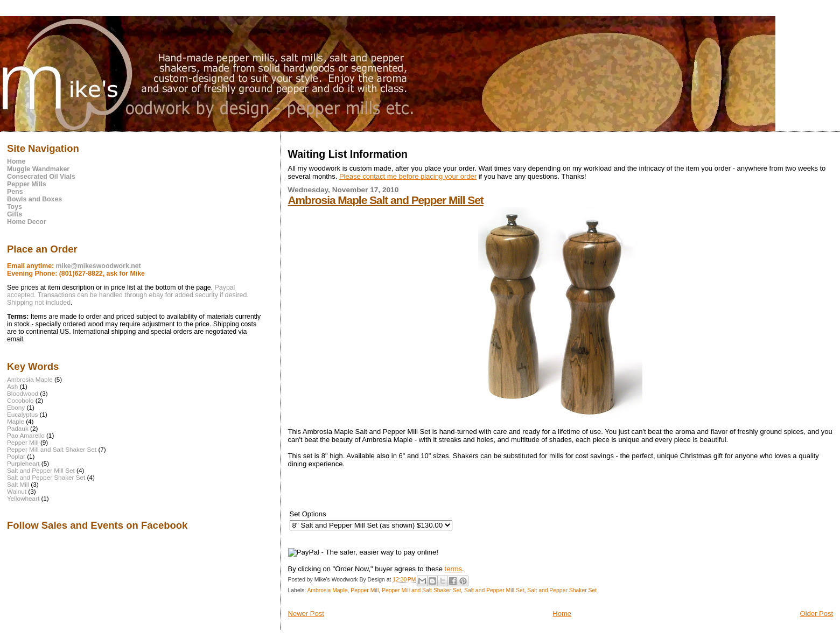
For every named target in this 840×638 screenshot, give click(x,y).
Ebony (16, 407)
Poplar (16, 456)
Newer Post (306, 614)
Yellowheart (23, 498)
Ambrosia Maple (327, 590)
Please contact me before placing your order (408, 176)
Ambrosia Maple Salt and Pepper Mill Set (386, 200)
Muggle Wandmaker (38, 169)
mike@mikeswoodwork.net (99, 266)
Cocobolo (20, 400)
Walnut (17, 491)
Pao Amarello (26, 435)
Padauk (18, 428)
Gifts (15, 214)
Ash (12, 386)
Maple (16, 421)
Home (562, 614)
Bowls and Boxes (34, 199)
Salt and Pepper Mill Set (494, 590)
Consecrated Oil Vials (41, 177)
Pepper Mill (365, 590)
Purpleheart (23, 463)
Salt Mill (18, 484)
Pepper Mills (27, 184)
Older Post (817, 614)
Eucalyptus (22, 414)
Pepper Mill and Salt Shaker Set (421, 590)
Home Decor (27, 222)
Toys (15, 207)
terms (454, 569)
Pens (15, 192)
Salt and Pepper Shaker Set (562, 590)
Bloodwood (23, 393)
